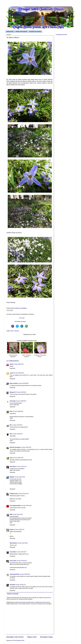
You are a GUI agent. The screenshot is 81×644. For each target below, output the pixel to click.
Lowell (12, 373)
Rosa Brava (13, 466)
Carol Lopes (13, 561)
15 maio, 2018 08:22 (17, 425)
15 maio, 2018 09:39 (17, 434)
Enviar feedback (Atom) (18, 640)
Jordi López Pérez (15, 574)
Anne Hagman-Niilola (15, 505)
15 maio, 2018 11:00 (18, 458)
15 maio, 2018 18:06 (23, 543)
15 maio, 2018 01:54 (19, 373)
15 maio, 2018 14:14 (23, 494)
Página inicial (32, 637)
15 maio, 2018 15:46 (18, 514)
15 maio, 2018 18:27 (21, 552)
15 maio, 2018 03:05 (23, 383)
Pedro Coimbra (14, 383)
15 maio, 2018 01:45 (18, 364)
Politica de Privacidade (21, 32)
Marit (11, 411)
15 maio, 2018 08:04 (18, 411)
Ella (11, 434)
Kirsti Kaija (13, 401)
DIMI (11, 514)
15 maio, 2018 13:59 (20, 477)
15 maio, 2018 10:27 (26, 447)
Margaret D (13, 392)
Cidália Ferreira (14, 494)
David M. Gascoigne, (15, 447)
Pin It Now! (22, 318)
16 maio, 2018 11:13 (21, 585)
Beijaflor (12, 477)
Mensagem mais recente (15, 637)
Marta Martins (13, 543)
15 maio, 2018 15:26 (27, 505)
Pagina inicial (10, 32)
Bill (11, 425)
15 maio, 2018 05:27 (21, 401)
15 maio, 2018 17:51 (19, 529)
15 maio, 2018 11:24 (21, 466)
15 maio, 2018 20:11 (22, 561)
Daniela (12, 529)
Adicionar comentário (13, 594)
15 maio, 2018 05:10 (21, 392)
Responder (13, 368)
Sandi (11, 364)
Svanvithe (12, 585)
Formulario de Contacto (35, 32)
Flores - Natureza (15, 331)
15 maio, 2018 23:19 (25, 574)
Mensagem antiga (46, 637)
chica (11, 458)
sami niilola (13, 552)
